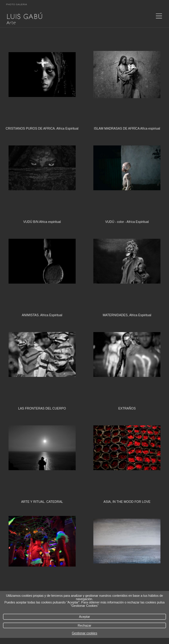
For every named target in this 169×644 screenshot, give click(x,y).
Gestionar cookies (84, 633)
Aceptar (84, 617)
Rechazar (84, 626)
